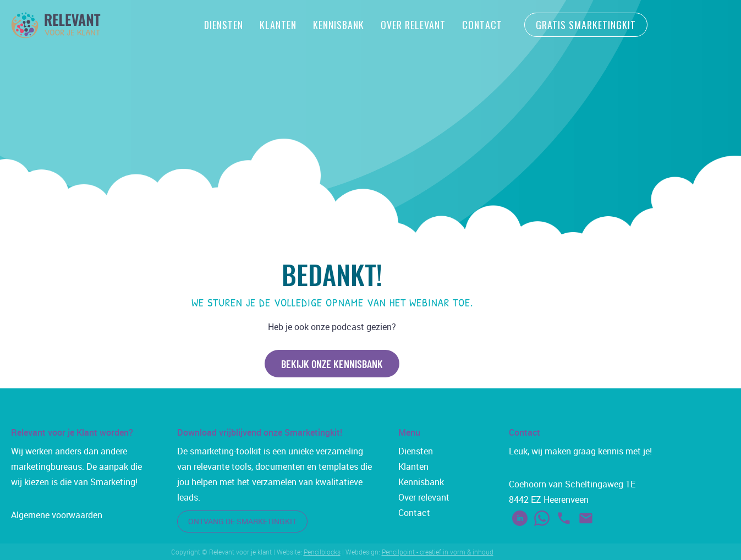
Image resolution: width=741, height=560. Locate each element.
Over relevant (424, 497)
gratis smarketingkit (586, 25)
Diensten (224, 25)
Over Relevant (413, 25)
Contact (482, 25)
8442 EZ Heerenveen (549, 499)
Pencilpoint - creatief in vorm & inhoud (438, 552)
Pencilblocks (322, 552)
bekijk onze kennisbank (332, 364)
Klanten (278, 25)
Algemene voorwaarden (57, 515)
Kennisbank (339, 25)
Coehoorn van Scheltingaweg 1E (572, 484)
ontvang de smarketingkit (242, 521)
